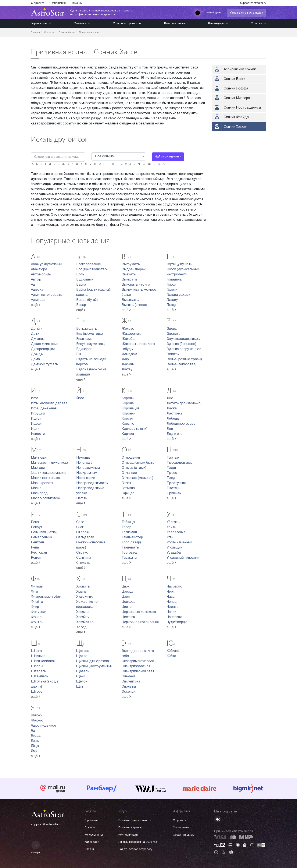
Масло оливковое (45, 498)
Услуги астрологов (127, 24)
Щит (80, 687)
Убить (171, 527)
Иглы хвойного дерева (49, 403)
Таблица (128, 522)
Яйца (35, 746)
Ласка (172, 409)
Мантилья (39, 458)
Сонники (82, 24)
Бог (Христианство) (92, 269)
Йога (80, 398)
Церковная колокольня (140, 622)
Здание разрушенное (184, 349)
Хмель (81, 592)
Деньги (37, 329)
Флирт (36, 607)
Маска (36, 488)
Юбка (171, 656)
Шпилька (38, 656)
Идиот (36, 419)
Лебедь (173, 419)
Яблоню (37, 721)
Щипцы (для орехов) (93, 661)
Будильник (85, 280)
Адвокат (38, 290)
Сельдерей (85, 537)
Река (35, 522)
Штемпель (40, 677)
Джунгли (38, 339)
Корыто (128, 424)
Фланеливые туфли (46, 597)
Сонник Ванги (235, 79)
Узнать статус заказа (246, 13)
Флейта (37, 602)
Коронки (128, 414)
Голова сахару (178, 295)
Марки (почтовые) (45, 478)
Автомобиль (41, 275)
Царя (126, 597)
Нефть (82, 498)
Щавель (83, 671)
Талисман (129, 532)
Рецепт (37, 558)
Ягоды (36, 736)
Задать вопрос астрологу (135, 849)
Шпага (36, 651)
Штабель (39, 671)
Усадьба (174, 553)
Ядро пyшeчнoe (44, 726)
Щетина (83, 651)
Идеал (36, 424)
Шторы (37, 692)
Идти (35, 429)
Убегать (173, 522)
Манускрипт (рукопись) (49, 463)
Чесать (173, 607)
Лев (170, 429)
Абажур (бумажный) (47, 264)
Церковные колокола (139, 612)
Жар (125, 359)
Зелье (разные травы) (184, 359)
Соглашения (58, 3)
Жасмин (128, 364)
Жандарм (129, 354)
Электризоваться (136, 666)
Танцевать (130, 548)
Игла (35, 398)
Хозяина (83, 612)
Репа (35, 548)
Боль (80, 275)
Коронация (130, 409)
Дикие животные (45, 344)
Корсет (128, 419)
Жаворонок (131, 334)
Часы (171, 597)
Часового (175, 587)
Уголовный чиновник (183, 558)
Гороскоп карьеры (130, 828)
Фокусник (39, 612)
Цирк (126, 587)
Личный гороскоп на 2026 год (138, 842)
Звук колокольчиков (183, 339)
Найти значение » (168, 157)
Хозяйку (83, 617)
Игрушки (38, 414)
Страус (82, 553)
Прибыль (174, 493)
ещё (36, 305)
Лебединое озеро (181, 424)
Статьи (258, 24)
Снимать (83, 563)
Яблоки (37, 716)
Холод (82, 627)
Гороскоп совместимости (135, 821)
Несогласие (86, 478)
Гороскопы (41, 24)
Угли (170, 537)
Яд (33, 731)
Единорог (84, 349)
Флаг (35, 592)
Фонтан (37, 622)
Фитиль (37, 587)
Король (128, 398)
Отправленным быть (138, 463)
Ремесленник (42, 537)
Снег (80, 527)
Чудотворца (177, 622)
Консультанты (175, 24)
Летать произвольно (184, 403)
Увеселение (176, 532)
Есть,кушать (87, 329)
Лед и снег (175, 434)
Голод (172, 305)
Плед (171, 478)
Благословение (89, 264)
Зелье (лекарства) (182, 364)
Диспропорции (43, 349)
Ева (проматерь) (90, 334)
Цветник (128, 617)
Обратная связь (183, 835)
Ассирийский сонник (240, 70)
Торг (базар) (131, 543)
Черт (171, 592)
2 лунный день (208, 13)
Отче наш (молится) (137, 478)
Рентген (37, 543)
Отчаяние (129, 473)
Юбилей (173, 651)
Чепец (172, 602)
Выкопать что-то (136, 285)
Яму (34, 751)
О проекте (38, 3)
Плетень (174, 488)
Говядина (174, 280)
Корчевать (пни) (134, 429)
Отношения (131, 458)
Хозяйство (85, 622)
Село (80, 522)
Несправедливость (92, 483)
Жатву (127, 370)
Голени (172, 290)
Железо (128, 329)
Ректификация (128, 835)
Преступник (176, 483)
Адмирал (38, 300)
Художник (84, 597)
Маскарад (39, 493)
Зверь (172, 329)
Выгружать (131, 264)
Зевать (173, 354)
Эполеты (129, 687)
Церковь (129, 602)
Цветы (127, 607)
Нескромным (87, 473)
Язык (35, 741)
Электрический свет (138, 671)
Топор (127, 527)
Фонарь (37, 617)
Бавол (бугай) (87, 300)
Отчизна (128, 488)
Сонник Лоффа (236, 89)
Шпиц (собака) (43, 661)
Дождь (37, 354)
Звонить (174, 334)
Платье (173, 458)
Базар (81, 305)
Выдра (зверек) (134, 269)
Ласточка (175, 414)
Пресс (172, 473)
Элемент (129, 677)
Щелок (82, 682)
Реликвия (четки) (44, 532)
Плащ (171, 468)
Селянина (84, 558)
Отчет (127, 483)
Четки (171, 612)
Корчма (128, 434)
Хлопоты (83, 587)
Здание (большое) (181, 344)
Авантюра (39, 269)
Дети (35, 334)
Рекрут (37, 527)
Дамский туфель (44, 364)
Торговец (129, 553)
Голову (172, 300)
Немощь (83, 458)
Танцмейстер (132, 537)
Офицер (128, 493)
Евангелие (84, 339)
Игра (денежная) (44, 409)
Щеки (81, 677)
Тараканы (129, 558)
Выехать (129, 275)
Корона (128, 403)
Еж (79, 354)
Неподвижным (88, 468)
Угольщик (174, 548)
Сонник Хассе (235, 127)
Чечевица (174, 617)
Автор (36, 280)
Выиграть (129, 280)
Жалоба (128, 339)
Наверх (35, 847)
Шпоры (37, 666)
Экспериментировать (139, 661)
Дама (35, 359)
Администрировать (47, 295)
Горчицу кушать (180, 264)
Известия (39, 434)
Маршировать (43, 483)
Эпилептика (131, 682)
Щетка (82, 656)
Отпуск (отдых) (134, 468)
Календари (218, 24)
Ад (33, 285)
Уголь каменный (179, 543)
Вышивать (130, 300)
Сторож (83, 532)
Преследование (180, 463)
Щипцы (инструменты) (94, 666)
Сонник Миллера (237, 98)
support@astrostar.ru (253, 3)
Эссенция (129, 692)
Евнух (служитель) (91, 344)
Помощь (76, 3)
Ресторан (39, 553)
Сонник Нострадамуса (242, 108)
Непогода (84, 463)
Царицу (128, 592)
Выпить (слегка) (134, 305)
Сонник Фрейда (236, 117)
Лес (170, 398)
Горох (171, 285)
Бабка (81, 285)
